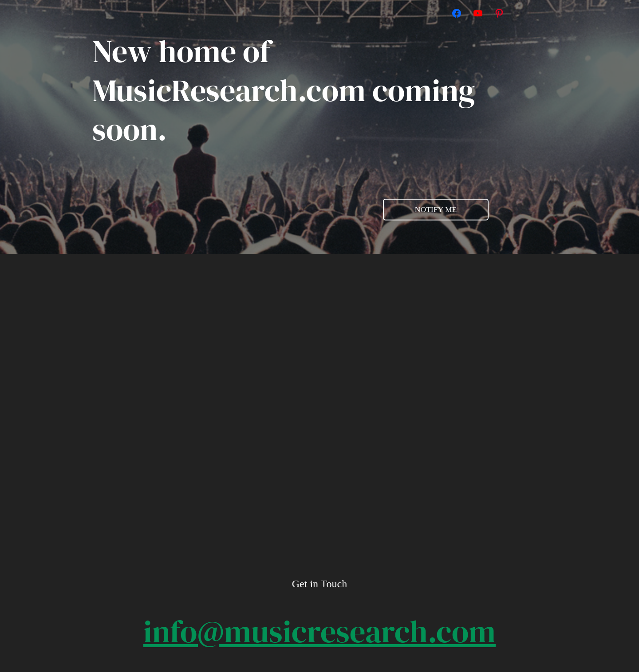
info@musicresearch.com (319, 631)
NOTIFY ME (436, 209)
